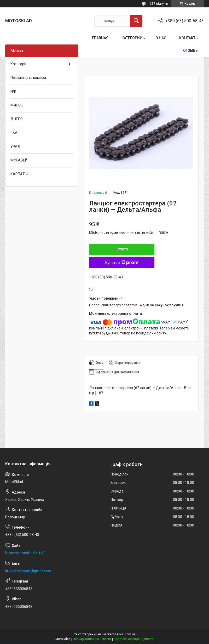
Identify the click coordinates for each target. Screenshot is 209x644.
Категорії (18, 64)
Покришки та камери (28, 78)
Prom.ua (130, 634)
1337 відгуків (158, 4)
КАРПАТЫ (19, 174)
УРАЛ (15, 147)
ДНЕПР (17, 119)
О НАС (161, 38)
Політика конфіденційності (134, 639)
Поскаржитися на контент (92, 639)
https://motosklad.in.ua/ (25, 553)
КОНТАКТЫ (189, 38)
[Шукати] (136, 21)
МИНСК (17, 105)
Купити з (122, 263)
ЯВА (14, 133)
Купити (122, 249)
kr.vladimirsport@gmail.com (28, 571)
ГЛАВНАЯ (100, 38)
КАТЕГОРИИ (132, 38)
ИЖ (13, 91)
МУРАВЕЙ (19, 160)
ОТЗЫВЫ (191, 51)
